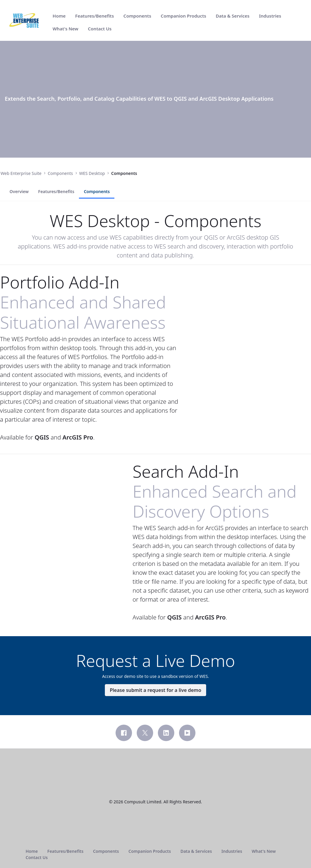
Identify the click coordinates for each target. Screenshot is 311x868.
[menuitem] (59, 16)
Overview (19, 230)
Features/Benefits (56, 230)
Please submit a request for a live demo (155, 729)
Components (97, 230)
